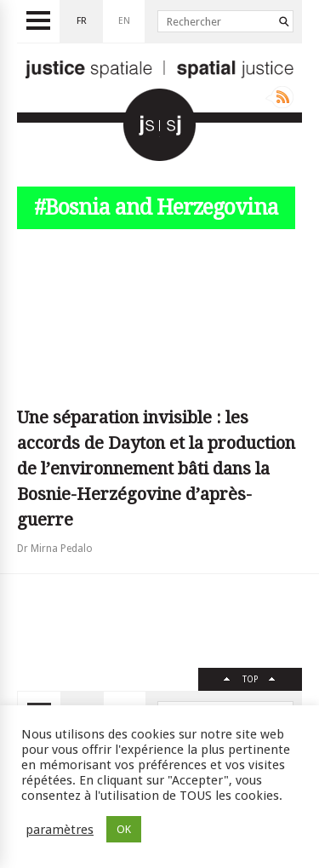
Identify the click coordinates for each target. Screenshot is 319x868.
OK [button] (124, 829)
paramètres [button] (60, 830)
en (124, 21)
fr (82, 21)
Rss (279, 97)
